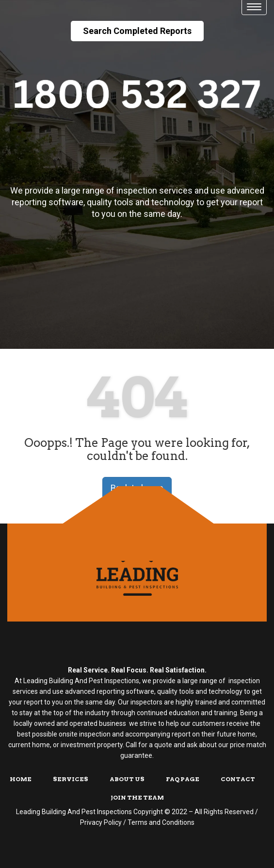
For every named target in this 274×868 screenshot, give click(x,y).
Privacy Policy (101, 822)
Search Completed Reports (137, 31)
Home (21, 779)
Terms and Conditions (161, 822)
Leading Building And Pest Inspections (74, 812)
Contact (238, 779)
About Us (127, 779)
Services (71, 779)
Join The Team (137, 797)
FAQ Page (183, 779)
